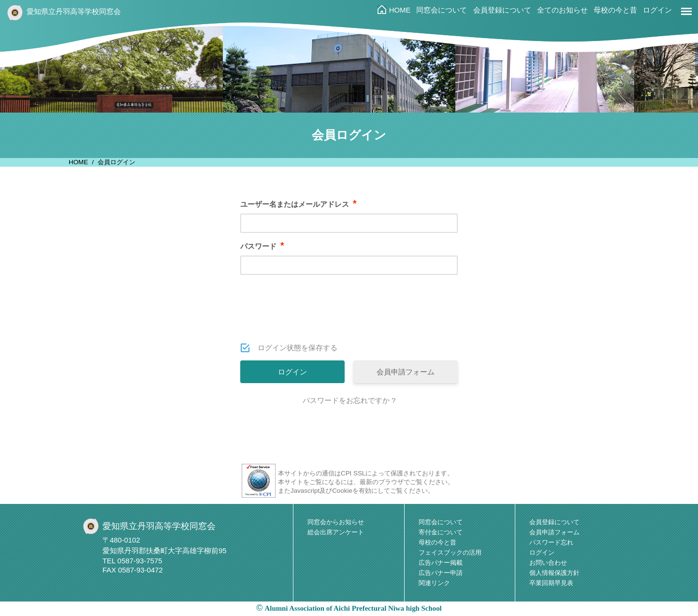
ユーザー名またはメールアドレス (298, 204)
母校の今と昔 (615, 10)
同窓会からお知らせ (336, 522)
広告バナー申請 (441, 573)
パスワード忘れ (551, 542)
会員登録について (502, 10)
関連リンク (434, 583)
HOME (400, 10)
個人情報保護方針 (554, 573)
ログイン (657, 10)
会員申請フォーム (406, 372)
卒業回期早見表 (551, 583)
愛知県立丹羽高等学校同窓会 (74, 12)
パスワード (262, 246)
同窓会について (442, 10)
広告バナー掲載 (441, 563)
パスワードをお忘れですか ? (349, 400)
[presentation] (350, 315)
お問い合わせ (548, 563)
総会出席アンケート (336, 532)
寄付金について (441, 532)
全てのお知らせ (562, 10)
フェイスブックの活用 (450, 552)
